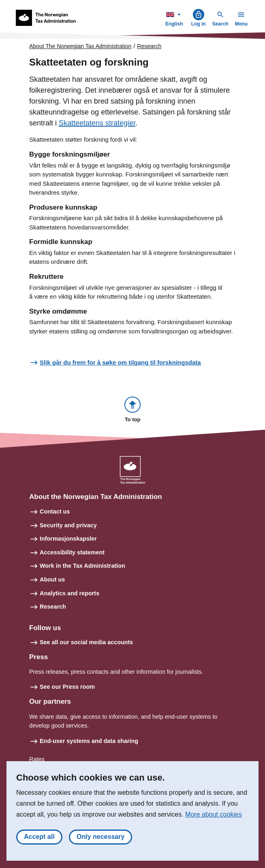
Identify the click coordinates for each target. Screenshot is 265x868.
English (175, 18)
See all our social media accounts (86, 642)
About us (52, 579)
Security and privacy (68, 525)
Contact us (55, 511)
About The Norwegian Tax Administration (80, 46)
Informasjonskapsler (68, 539)
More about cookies (214, 814)
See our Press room (67, 687)
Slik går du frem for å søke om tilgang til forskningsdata (120, 362)
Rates (37, 759)
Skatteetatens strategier (97, 123)
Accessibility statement (72, 552)
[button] (132, 410)
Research (149, 46)
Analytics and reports (69, 593)
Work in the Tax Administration (82, 566)
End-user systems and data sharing (89, 741)
